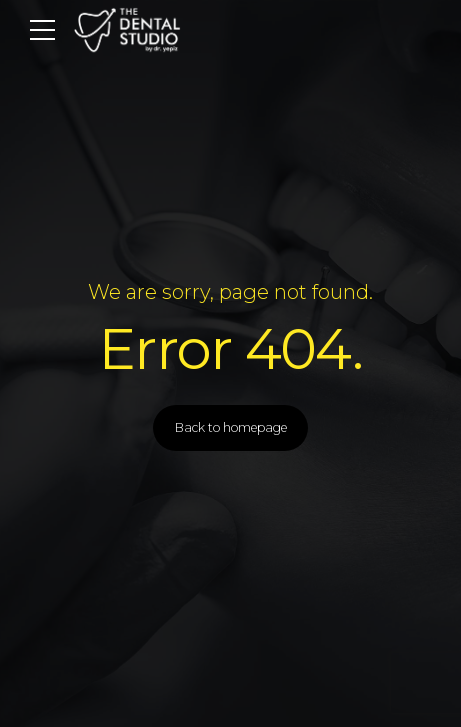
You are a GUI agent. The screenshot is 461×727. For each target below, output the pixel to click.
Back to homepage (231, 427)
